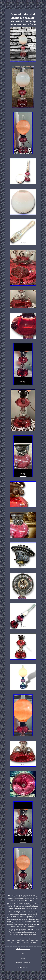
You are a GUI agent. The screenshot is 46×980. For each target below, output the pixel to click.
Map (23, 953)
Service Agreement (23, 967)
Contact (23, 958)
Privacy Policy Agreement (23, 963)
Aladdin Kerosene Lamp (23, 949)
